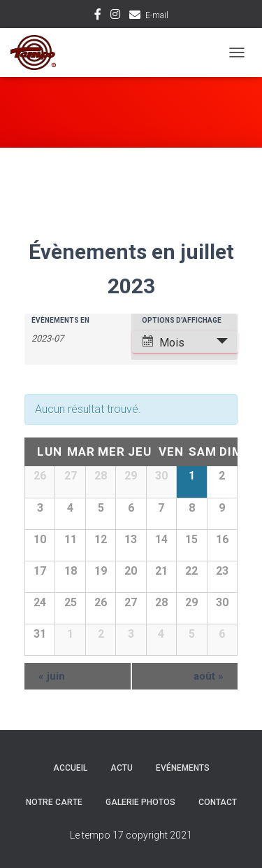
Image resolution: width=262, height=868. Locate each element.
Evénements (183, 768)
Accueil (70, 768)
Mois (163, 342)
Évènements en (60, 321)
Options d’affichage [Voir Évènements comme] (182, 321)
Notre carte (54, 802)
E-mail (157, 15)
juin (52, 676)
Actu (122, 768)
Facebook (98, 16)
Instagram (115, 16)
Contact (218, 802)
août (209, 676)
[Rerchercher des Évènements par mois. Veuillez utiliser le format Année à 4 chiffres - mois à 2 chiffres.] (66, 337)
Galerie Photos (140, 802)
